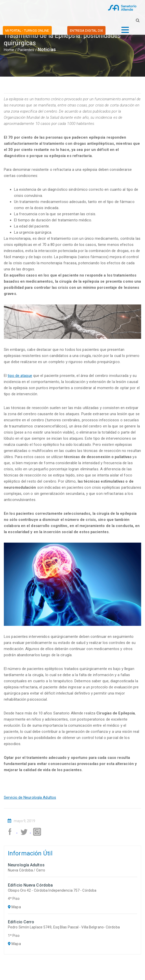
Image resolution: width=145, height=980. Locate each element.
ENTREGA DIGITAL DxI (86, 31)
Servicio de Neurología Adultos (30, 797)
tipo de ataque (20, 376)
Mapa (14, 907)
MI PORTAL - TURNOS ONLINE (27, 31)
